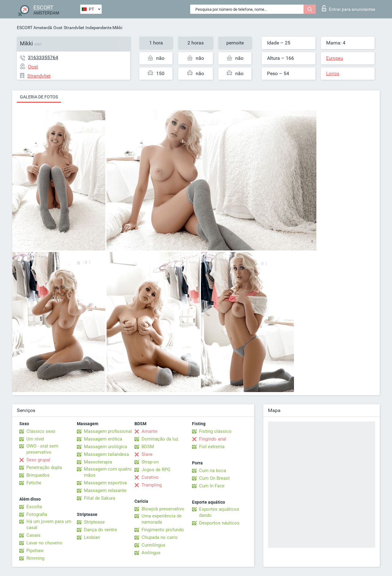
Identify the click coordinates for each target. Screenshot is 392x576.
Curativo (150, 477)
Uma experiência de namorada (162, 519)
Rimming (35, 558)
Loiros (333, 74)
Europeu (335, 58)
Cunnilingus (153, 545)
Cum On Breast (214, 478)
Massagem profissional (108, 431)
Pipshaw (35, 551)
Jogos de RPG (156, 470)
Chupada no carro (160, 537)
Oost (58, 28)
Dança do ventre (100, 530)
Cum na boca (213, 471)
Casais (33, 535)
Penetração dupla (44, 467)
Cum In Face (212, 486)
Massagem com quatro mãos (108, 472)
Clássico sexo (41, 431)
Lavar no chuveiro (44, 543)
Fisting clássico (215, 431)
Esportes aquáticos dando (219, 512)
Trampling (152, 485)
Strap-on (150, 462)
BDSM (148, 447)
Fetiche (34, 483)
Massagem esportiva (105, 483)
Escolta (34, 507)
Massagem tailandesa (106, 454)
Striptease (94, 522)
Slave (147, 454)
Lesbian (92, 537)
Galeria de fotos (39, 97)
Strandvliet (74, 28)
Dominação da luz (160, 439)
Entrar (349, 8)
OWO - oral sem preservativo (42, 449)
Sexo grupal (38, 460)
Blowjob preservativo (163, 509)
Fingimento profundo (163, 530)
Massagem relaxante (105, 490)
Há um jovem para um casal (49, 525)
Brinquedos (38, 475)
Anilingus (151, 553)
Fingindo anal (213, 439)
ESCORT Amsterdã (34, 28)
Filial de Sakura (100, 498)
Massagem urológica (106, 447)
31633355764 (43, 57)
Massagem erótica (103, 439)
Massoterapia (98, 462)
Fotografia (37, 514)
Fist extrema (212, 447)
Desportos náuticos (219, 523)
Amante (149, 431)
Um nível (35, 439)
